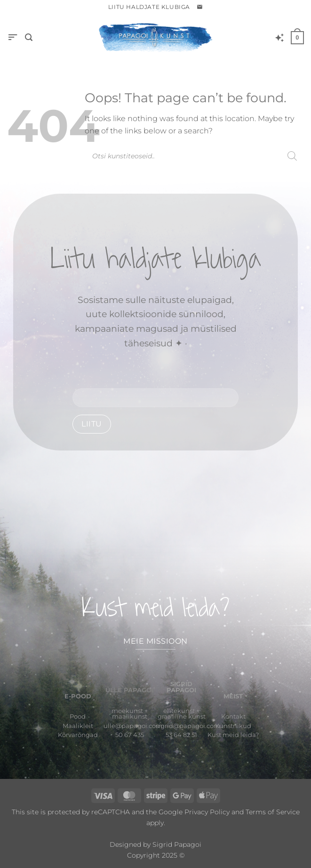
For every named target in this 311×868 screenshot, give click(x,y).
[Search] (292, 156)
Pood (78, 717)
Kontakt (233, 717)
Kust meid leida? (233, 735)
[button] (200, 7)
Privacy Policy (207, 812)
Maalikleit (78, 726)
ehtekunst (179, 711)
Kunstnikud (233, 726)
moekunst (127, 711)
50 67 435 (130, 735)
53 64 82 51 (181, 735)
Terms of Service (273, 812)
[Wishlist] (279, 38)
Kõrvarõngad (78, 735)
